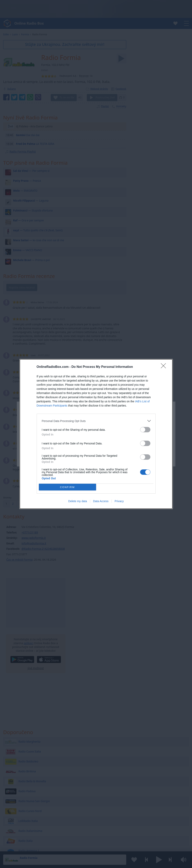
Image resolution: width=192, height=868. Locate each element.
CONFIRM (67, 487)
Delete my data (78, 501)
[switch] (145, 430)
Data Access (101, 501)
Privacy (119, 501)
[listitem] (96, 421)
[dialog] (96, 434)
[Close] (165, 367)
